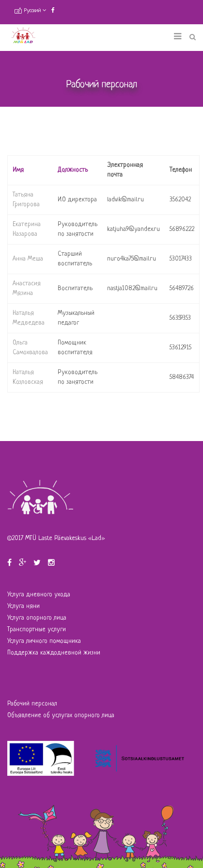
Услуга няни (23, 606)
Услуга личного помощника (44, 641)
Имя (18, 170)
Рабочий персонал (32, 704)
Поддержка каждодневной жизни (54, 653)
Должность (73, 170)
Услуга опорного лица (37, 618)
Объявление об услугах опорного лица (61, 715)
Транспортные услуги (37, 630)
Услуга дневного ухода (39, 595)
